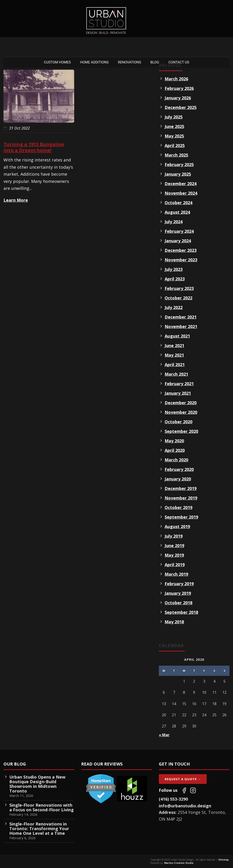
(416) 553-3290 (173, 799)
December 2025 (181, 107)
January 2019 (178, 593)
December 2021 (181, 317)
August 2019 (177, 526)
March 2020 (176, 460)
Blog (155, 62)
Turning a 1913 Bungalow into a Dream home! (34, 147)
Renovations (129, 62)
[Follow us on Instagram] (193, 790)
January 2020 (178, 479)
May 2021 (174, 355)
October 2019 (178, 507)
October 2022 (178, 298)
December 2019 (181, 488)
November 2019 (181, 498)
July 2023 (174, 269)
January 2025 (178, 174)
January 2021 (178, 393)
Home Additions (95, 62)
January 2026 (178, 98)
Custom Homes (57, 62)
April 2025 (175, 145)
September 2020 (181, 431)
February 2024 (179, 231)
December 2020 (181, 403)
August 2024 (177, 212)
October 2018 (178, 603)
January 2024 (178, 241)
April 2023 (175, 279)
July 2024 (174, 222)
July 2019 (174, 536)
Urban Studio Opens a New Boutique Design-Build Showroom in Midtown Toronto (37, 784)
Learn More (16, 200)
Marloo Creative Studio (179, 863)
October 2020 (178, 422)
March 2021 (176, 374)
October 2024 (178, 203)
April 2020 (175, 450)
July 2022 (174, 307)
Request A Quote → (183, 779)
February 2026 (179, 88)
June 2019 (174, 546)
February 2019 (179, 584)
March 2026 (176, 79)
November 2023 (181, 260)
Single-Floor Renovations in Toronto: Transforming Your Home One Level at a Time (39, 829)
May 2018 (174, 622)
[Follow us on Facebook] (184, 790)
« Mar (164, 735)
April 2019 (175, 565)
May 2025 (174, 136)
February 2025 (179, 164)
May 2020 (174, 441)
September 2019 (181, 517)
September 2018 (181, 612)
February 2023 (179, 288)
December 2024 (181, 184)
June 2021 (174, 345)
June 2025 (174, 126)
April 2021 (175, 365)
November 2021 (181, 326)
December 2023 (181, 250)
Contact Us (179, 62)
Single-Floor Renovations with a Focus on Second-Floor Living (42, 807)
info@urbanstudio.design (185, 806)
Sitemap (224, 860)
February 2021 (179, 384)
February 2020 (179, 469)
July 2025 (174, 117)
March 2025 (176, 155)
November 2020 (181, 412)
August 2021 (177, 336)
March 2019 (176, 574)
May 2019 (174, 555)
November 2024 (181, 193)
